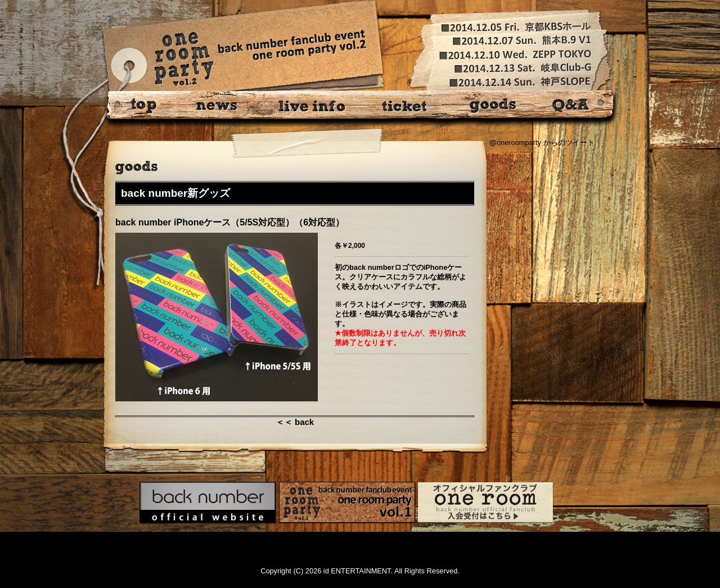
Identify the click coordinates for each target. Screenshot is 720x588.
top (149, 108)
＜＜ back (295, 422)
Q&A (571, 108)
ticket (402, 108)
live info (318, 108)
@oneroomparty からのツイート (542, 143)
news (233, 108)
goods (487, 108)
